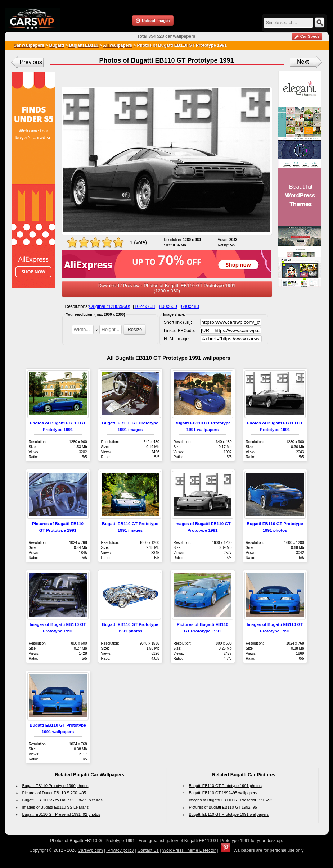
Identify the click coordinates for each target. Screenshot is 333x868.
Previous (31, 62)
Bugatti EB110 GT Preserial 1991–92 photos (61, 814)
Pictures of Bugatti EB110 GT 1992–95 (223, 807)
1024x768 (145, 306)
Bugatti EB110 (83, 45)
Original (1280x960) (110, 306)
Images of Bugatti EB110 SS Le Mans (56, 807)
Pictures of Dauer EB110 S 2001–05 (54, 793)
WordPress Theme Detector (189, 850)
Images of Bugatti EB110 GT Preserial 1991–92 (231, 800)
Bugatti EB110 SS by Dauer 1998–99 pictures (62, 800)
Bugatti (57, 45)
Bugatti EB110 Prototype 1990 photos (55, 786)
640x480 (190, 306)
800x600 (168, 306)
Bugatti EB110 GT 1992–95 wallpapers (223, 793)
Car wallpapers (29, 45)
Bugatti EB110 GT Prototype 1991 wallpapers (229, 814)
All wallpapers (118, 45)
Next (303, 62)
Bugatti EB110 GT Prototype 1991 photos (225, 786)
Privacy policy (120, 850)
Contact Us (148, 850)
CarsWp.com (90, 850)
